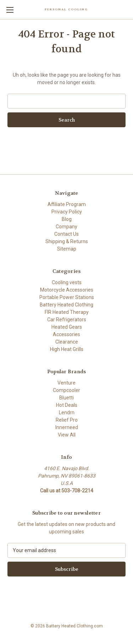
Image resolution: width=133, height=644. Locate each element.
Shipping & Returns (67, 241)
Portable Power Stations (67, 297)
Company (66, 227)
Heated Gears (67, 327)
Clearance (67, 342)
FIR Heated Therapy (67, 312)
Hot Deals (67, 405)
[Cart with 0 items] (129, 9)
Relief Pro (67, 420)
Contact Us (66, 234)
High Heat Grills (67, 349)
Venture (66, 383)
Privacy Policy (67, 212)
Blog (67, 219)
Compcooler (66, 390)
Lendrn (67, 412)
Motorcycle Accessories (67, 290)
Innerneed (67, 427)
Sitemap (67, 249)
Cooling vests (67, 282)
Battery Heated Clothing (66, 305)
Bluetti (66, 398)
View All (67, 435)
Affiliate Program (67, 204)
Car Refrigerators (67, 320)
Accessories (66, 334)
